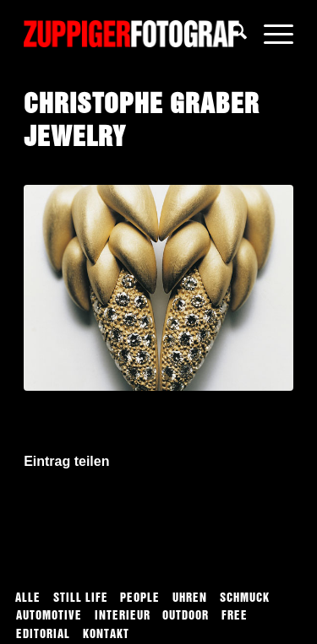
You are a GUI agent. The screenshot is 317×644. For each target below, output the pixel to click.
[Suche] (230, 34)
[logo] (131, 34)
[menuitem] (230, 34)
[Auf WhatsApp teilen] (158, 510)
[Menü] (270, 34)
